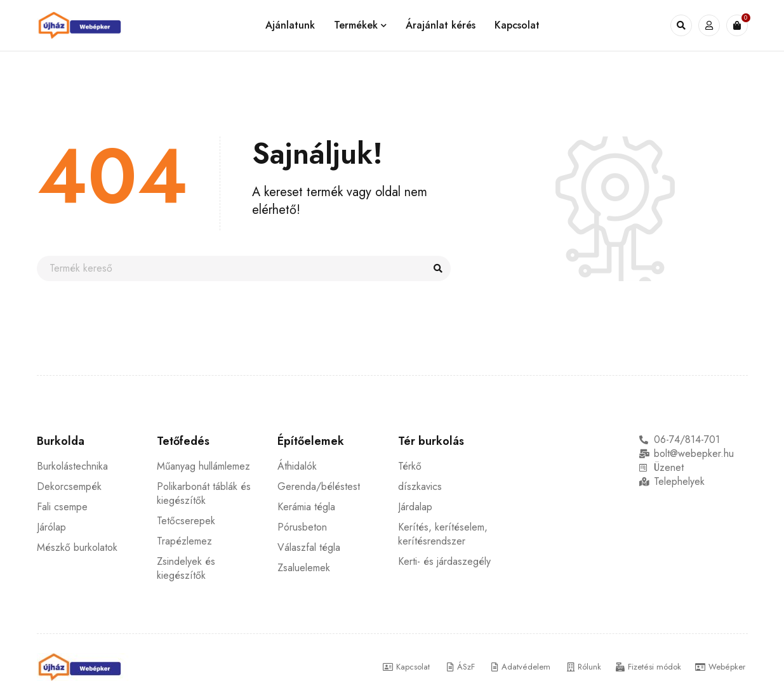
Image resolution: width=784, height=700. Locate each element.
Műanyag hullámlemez (203, 466)
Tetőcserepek (186, 521)
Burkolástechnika (72, 466)
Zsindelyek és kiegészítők (186, 568)
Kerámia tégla (306, 507)
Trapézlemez (184, 541)
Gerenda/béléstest (319, 486)
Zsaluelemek (304, 568)
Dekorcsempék (69, 486)
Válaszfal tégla (309, 547)
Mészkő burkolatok (77, 547)
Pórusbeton (302, 527)
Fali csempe (62, 507)
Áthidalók (297, 466)
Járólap (51, 527)
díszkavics (420, 486)
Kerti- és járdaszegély (444, 561)
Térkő (410, 466)
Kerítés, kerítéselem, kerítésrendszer (443, 534)
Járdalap (415, 507)
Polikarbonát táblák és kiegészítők (204, 493)
